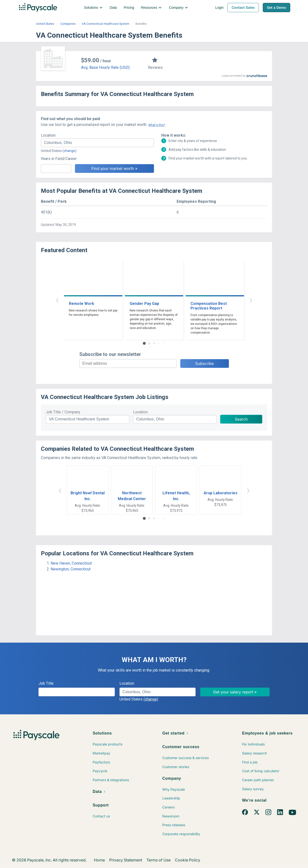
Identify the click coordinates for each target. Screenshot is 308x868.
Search (241, 419)
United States (45, 24)
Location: (49, 135)
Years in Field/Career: (59, 159)
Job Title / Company (63, 412)
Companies (68, 24)
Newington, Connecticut (71, 569)
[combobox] (97, 143)
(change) (69, 151)
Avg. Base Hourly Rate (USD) (105, 67)
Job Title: (46, 683)
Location (140, 412)
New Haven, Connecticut (71, 563)
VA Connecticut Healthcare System (106, 24)
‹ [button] (57, 300)
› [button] (251, 300)
